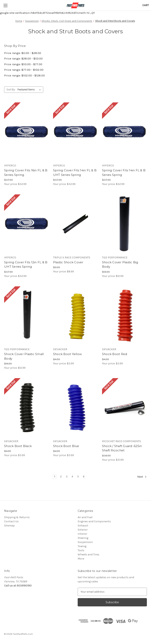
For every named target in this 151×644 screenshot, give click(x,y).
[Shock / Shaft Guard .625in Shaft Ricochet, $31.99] (124, 408)
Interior (82, 534)
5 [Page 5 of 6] (78, 477)
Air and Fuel (85, 517)
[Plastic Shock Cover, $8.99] (75, 224)
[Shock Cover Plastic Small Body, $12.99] (27, 316)
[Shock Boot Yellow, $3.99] (75, 316)
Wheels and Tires (88, 554)
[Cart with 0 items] (146, 5)
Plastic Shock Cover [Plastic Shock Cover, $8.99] (68, 262)
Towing (82, 546)
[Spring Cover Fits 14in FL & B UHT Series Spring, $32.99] (75, 132)
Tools (81, 550)
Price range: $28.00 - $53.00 (23, 58)
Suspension (85, 542)
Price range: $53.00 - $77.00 (23, 64)
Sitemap (9, 526)
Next (142, 477)
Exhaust (83, 526)
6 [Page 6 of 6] (84, 477)
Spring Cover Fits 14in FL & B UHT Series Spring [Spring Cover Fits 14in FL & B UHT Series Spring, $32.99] (75, 173)
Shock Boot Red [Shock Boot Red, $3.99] (115, 354)
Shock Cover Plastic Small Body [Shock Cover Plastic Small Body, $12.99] (24, 356)
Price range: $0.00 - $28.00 (23, 53)
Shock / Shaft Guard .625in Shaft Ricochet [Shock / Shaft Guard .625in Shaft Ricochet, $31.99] (122, 448)
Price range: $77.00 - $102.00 (24, 70)
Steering (83, 538)
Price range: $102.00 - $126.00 (24, 75)
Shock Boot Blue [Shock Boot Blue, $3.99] (66, 446)
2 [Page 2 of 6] (61, 477)
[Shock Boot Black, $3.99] (27, 408)
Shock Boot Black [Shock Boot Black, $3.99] (18, 446)
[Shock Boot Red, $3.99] (124, 316)
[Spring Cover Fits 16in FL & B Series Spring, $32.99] (27, 132)
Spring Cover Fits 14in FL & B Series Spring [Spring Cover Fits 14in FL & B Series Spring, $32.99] (124, 173)
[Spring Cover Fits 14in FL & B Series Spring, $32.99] (124, 132)
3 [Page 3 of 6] (67, 477)
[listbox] (30, 90)
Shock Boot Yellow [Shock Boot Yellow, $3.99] (67, 354)
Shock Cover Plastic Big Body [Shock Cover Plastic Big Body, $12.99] (120, 264)
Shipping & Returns (17, 517)
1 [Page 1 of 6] (55, 477)
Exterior (83, 530)
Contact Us (11, 521)
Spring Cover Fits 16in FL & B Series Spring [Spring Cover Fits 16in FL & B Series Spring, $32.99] (26, 173)
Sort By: (11, 90)
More (81, 559)
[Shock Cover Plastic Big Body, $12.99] (124, 224)
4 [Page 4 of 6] (72, 477)
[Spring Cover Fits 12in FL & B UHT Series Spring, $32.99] (27, 224)
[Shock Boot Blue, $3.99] (75, 408)
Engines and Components (94, 521)
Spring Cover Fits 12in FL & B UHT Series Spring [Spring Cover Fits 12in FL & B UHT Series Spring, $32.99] (26, 264)
